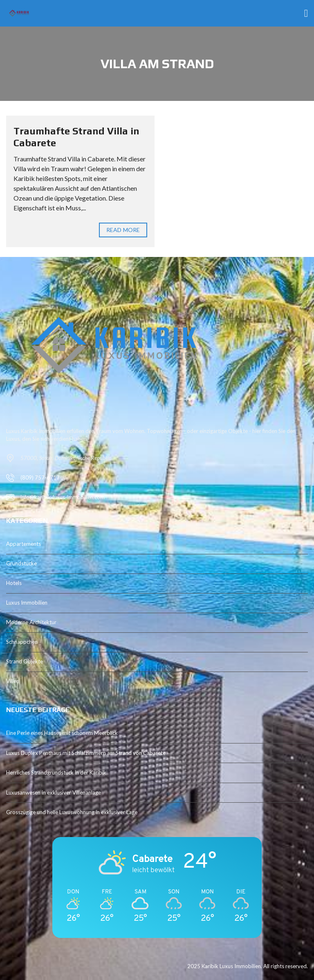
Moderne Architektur (31, 622)
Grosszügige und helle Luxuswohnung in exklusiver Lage (72, 812)
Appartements (24, 544)
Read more (123, 230)
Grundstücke (21, 563)
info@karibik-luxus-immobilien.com (63, 497)
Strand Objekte (25, 661)
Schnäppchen (22, 642)
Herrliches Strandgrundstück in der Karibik (56, 772)
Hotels (14, 583)
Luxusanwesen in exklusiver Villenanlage (54, 792)
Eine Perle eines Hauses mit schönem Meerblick (62, 733)
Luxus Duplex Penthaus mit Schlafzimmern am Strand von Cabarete (86, 753)
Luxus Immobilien (27, 603)
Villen (13, 681)
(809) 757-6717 (40, 478)
